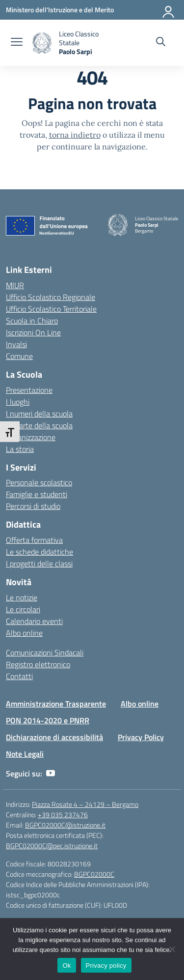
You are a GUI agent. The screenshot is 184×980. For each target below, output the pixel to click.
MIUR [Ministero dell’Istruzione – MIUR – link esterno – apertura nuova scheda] (15, 285)
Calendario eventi (34, 621)
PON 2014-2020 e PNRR (48, 720)
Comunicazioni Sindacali (45, 653)
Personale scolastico (39, 482)
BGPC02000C (94, 874)
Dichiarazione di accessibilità (54, 737)
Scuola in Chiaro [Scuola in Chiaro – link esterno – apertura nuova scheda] (32, 321)
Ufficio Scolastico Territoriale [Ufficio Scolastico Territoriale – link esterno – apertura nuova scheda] (51, 309)
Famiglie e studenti (37, 494)
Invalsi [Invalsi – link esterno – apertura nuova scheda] (16, 344)
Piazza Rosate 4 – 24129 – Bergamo (85, 804)
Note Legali (25, 754)
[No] (172, 949)
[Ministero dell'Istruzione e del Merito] (60, 10)
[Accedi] (169, 10)
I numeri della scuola (39, 414)
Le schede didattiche (39, 552)
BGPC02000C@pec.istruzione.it (52, 846)
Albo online (24, 633)
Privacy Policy (141, 737)
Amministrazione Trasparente (56, 704)
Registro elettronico (38, 664)
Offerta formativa (34, 540)
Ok (66, 965)
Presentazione (29, 390)
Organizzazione (31, 437)
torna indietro (75, 135)
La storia (20, 449)
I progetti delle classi (39, 564)
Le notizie (22, 597)
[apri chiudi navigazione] (17, 43)
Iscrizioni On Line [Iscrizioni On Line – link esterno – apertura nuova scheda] (33, 332)
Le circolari (23, 609)
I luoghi (18, 402)
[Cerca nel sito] (161, 43)
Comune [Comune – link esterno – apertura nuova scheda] (19, 356)
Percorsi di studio (33, 506)
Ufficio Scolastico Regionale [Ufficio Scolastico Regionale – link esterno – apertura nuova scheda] (51, 297)
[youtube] (51, 773)
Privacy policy (106, 965)
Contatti (19, 676)
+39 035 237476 (63, 815)
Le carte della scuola (39, 425)
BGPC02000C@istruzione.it (65, 825)
